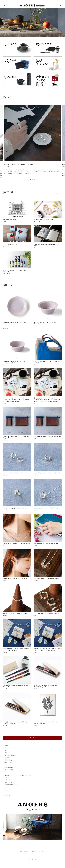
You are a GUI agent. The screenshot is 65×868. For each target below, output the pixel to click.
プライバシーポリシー (10, 782)
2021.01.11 (6, 222)
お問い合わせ (8, 780)
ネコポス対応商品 (10, 770)
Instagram (8, 791)
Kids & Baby (8, 760)
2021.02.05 (37, 222)
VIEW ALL (59, 194)
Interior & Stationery (11, 755)
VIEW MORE (33, 738)
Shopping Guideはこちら (10, 220)
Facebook (8, 795)
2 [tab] (32, 179)
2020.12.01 (6, 246)
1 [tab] (31, 179)
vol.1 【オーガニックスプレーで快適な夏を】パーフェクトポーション (17, 271)
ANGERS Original (10, 748)
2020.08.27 (37, 247)
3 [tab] (34, 179)
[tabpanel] (32, 141)
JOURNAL (8, 778)
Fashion (7, 758)
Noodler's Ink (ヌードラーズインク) (44, 220)
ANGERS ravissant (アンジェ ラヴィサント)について (18, 775)
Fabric (7, 753)
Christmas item (9, 767)
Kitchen (7, 750)
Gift (6, 765)
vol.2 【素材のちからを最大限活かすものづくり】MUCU (47, 245)
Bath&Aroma (9, 762)
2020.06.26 (6, 273)
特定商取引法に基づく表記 (11, 784)
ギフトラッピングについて (10, 244)
